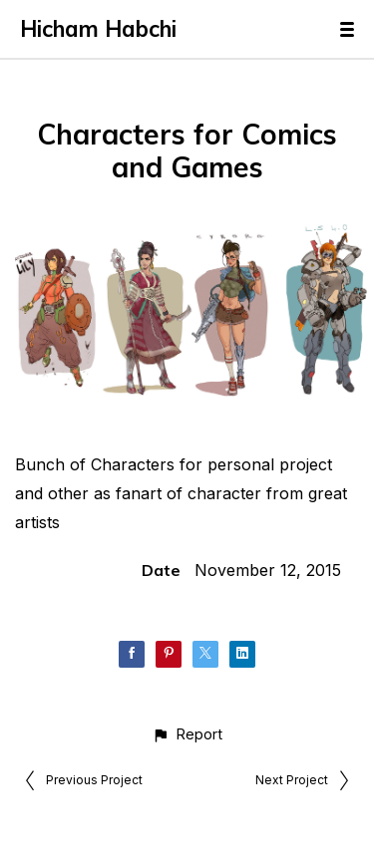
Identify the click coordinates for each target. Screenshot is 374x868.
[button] (187, 734)
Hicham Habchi (98, 29)
